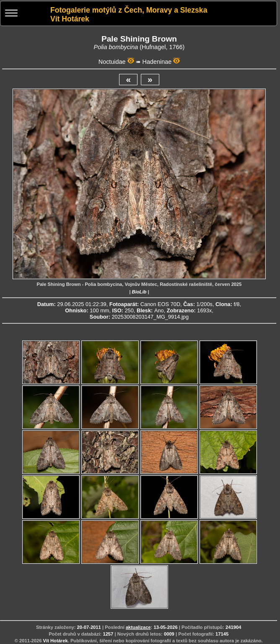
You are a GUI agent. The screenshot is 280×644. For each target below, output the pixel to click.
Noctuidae (112, 62)
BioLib (139, 292)
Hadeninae (157, 62)
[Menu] (11, 14)
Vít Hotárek (56, 641)
